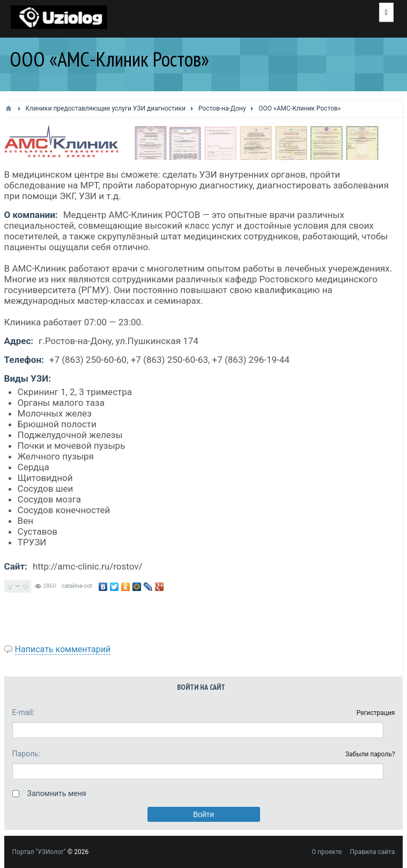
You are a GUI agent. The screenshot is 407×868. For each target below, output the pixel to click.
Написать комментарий (63, 649)
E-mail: (24, 712)
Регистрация (376, 713)
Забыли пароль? (370, 754)
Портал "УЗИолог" (39, 852)
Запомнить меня (57, 793)
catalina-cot (77, 586)
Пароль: (26, 754)
